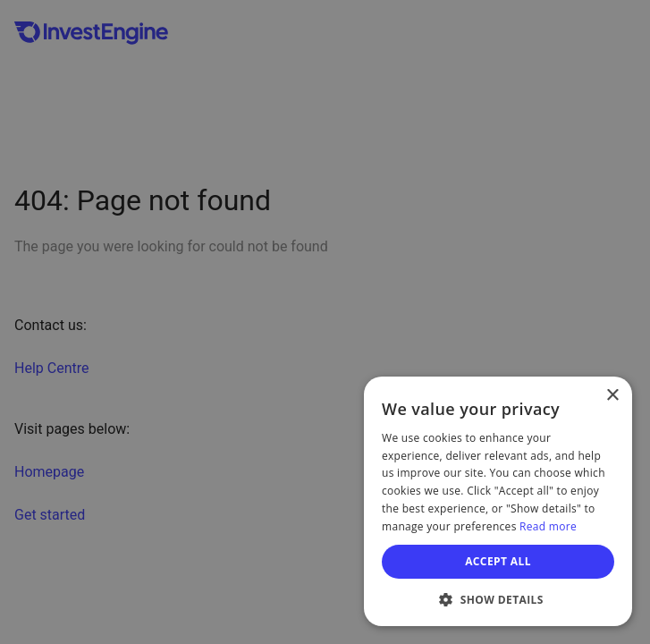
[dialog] (498, 501)
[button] (498, 599)
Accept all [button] (498, 561)
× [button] (612, 396)
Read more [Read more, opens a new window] (548, 526)
